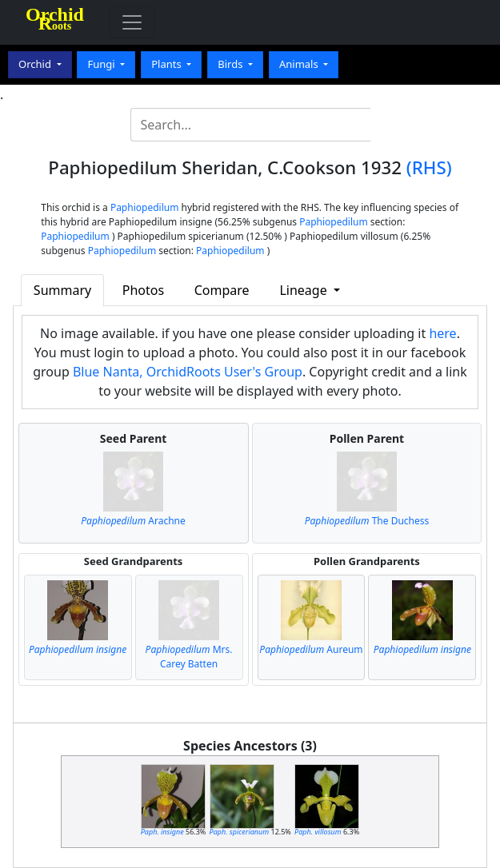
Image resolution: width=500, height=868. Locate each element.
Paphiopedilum (145, 207)
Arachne (133, 521)
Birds (232, 64)
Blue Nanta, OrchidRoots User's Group (188, 372)
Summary (62, 290)
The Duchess (367, 521)
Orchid (36, 64)
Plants (168, 64)
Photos (143, 290)
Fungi (102, 64)
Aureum (311, 649)
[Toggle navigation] (132, 22)
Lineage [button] (304, 290)
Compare (222, 290)
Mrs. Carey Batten (189, 657)
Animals (300, 64)
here (442, 333)
